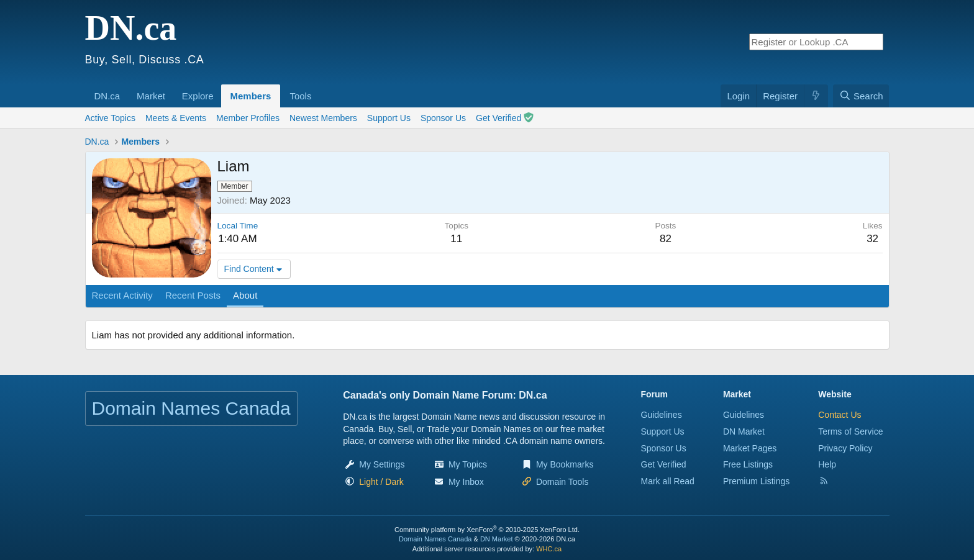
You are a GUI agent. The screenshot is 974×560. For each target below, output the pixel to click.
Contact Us (840, 415)
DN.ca (107, 96)
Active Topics (110, 118)
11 (456, 239)
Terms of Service (850, 431)
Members (251, 96)
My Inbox (466, 482)
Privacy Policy (845, 448)
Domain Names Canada (435, 539)
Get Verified (505, 118)
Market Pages (750, 448)
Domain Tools (562, 482)
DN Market (744, 431)
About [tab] (245, 295)
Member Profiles (248, 118)
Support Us (389, 118)
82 (666, 239)
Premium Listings (756, 481)
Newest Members (323, 118)
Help (827, 464)
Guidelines (662, 415)
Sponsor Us (443, 118)
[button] (124, 89)
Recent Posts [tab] (193, 295)
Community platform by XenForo (487, 530)
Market (151, 96)
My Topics (468, 464)
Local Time (238, 226)
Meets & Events (176, 118)
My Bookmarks (565, 464)
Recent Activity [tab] (122, 295)
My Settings (382, 464)
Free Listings (748, 464)
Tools (300, 96)
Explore (198, 96)
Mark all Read (668, 481)
